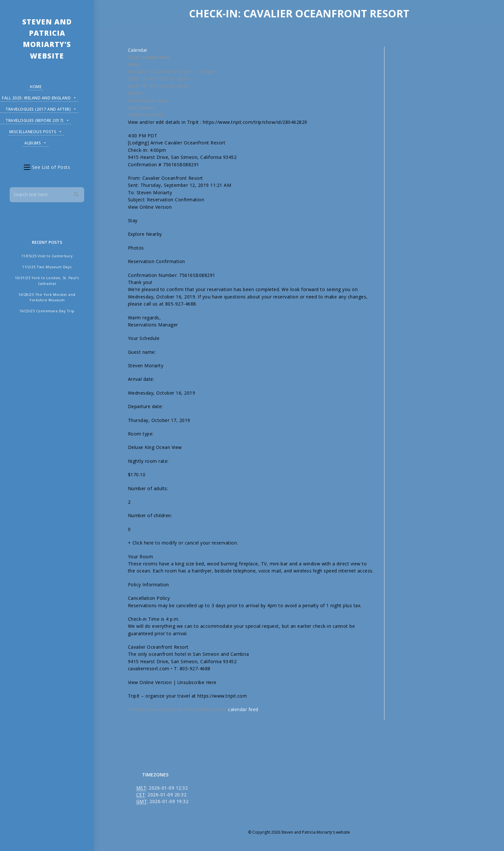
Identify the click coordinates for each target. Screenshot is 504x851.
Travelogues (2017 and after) (41, 108)
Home (36, 87)
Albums (36, 142)
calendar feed (243, 709)
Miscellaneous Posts (36, 131)
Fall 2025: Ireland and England (39, 97)
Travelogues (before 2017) (37, 119)
